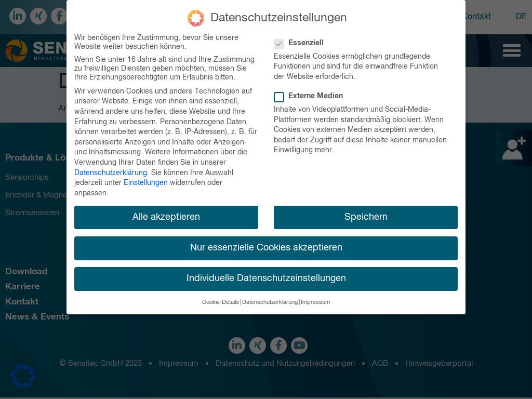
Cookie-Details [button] (221, 302)
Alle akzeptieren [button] (166, 216)
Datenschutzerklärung (111, 172)
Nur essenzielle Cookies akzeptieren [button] (266, 247)
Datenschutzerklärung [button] (270, 302)
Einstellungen (146, 182)
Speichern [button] (366, 216)
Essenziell (302, 42)
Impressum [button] (315, 302)
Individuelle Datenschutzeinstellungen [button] (266, 277)
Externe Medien (312, 96)
